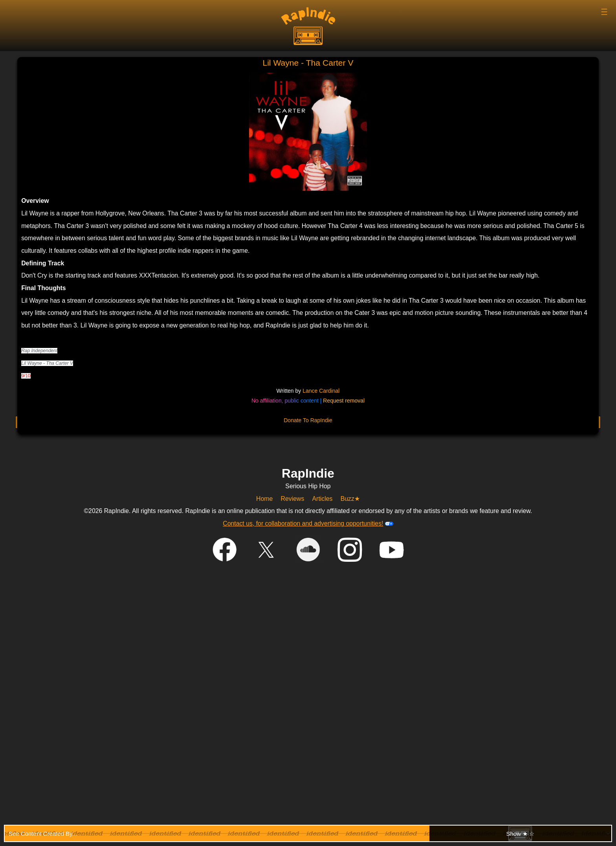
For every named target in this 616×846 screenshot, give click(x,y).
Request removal (344, 401)
